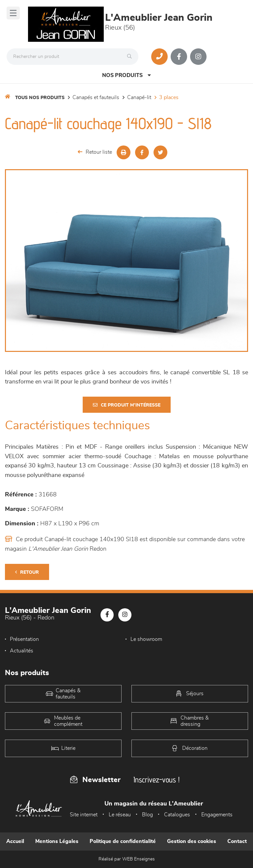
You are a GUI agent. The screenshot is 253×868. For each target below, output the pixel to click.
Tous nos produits (40, 98)
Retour (27, 572)
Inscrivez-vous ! (156, 780)
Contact (237, 841)
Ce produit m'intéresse (127, 405)
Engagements (217, 815)
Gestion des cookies (192, 841)
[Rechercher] (131, 57)
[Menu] (13, 13)
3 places (169, 97)
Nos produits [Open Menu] (126, 75)
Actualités (22, 651)
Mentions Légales (57, 841)
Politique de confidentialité (123, 841)
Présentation (24, 639)
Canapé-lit (139, 97)
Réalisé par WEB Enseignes (127, 859)
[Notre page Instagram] (198, 57)
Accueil (15, 841)
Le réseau (120, 815)
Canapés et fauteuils (96, 97)
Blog (147, 815)
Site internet (84, 815)
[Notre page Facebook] (179, 57)
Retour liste (95, 152)
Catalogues (177, 815)
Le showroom (146, 639)
